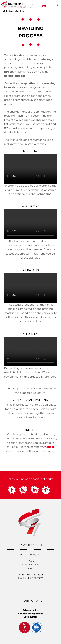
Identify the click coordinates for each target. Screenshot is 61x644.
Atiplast (49, 447)
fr (58, 5)
